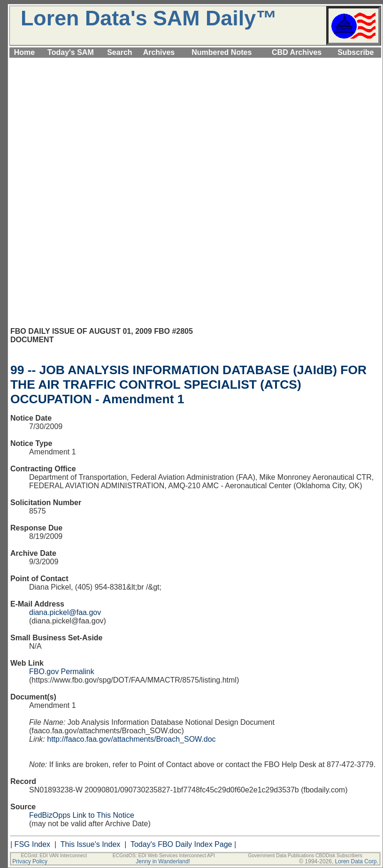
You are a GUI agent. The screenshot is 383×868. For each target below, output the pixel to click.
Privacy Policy (30, 861)
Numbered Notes (222, 52)
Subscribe (356, 52)
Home (24, 52)
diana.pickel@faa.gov (65, 612)
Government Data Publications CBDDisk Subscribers (305, 856)
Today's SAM (71, 52)
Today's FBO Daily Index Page (181, 844)
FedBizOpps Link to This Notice (82, 815)
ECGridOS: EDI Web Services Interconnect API (164, 856)
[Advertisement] (195, 125)
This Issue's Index (91, 844)
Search (119, 52)
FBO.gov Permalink (62, 672)
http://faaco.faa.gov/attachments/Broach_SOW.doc (131, 739)
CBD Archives (297, 52)
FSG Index (32, 844)
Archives (159, 52)
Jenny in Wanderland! (163, 861)
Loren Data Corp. (357, 861)
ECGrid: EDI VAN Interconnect (54, 856)
